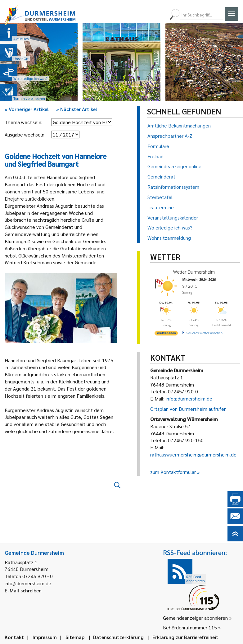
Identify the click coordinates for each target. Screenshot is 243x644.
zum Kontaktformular (173, 472)
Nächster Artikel (77, 109)
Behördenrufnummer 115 (190, 627)
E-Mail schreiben (23, 590)
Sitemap (75, 637)
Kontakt (14, 637)
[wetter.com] (166, 334)
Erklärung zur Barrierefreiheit (185, 637)
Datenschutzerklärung (118, 637)
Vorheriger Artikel (27, 109)
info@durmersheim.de (189, 398)
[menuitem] (138, 15)
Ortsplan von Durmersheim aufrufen (188, 409)
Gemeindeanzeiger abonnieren (195, 618)
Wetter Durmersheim (194, 272)
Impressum (45, 637)
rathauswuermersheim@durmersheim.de (193, 454)
